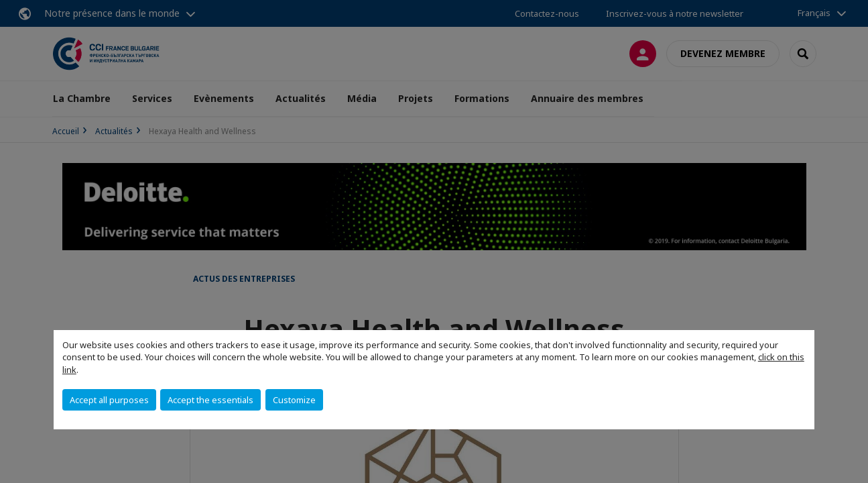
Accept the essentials (210, 400)
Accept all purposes (109, 400)
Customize (294, 400)
